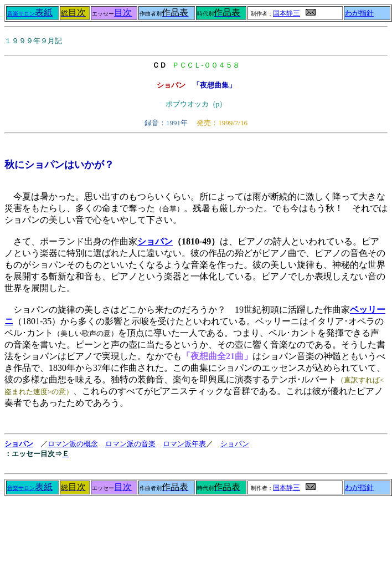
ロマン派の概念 (73, 444)
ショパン (155, 241)
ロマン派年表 (184, 444)
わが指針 (359, 13)
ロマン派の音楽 (130, 444)
